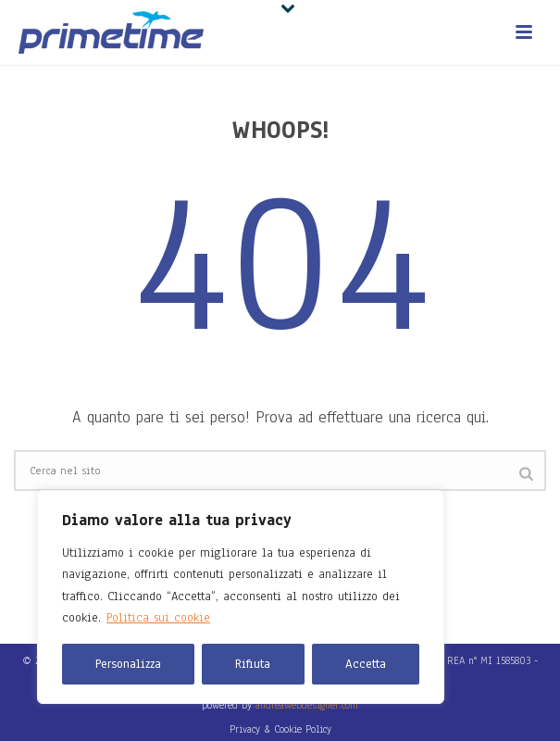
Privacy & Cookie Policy (280, 729)
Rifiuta (253, 664)
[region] (241, 597)
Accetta (366, 664)
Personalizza (128, 664)
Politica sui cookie (158, 618)
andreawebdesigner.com (307, 705)
